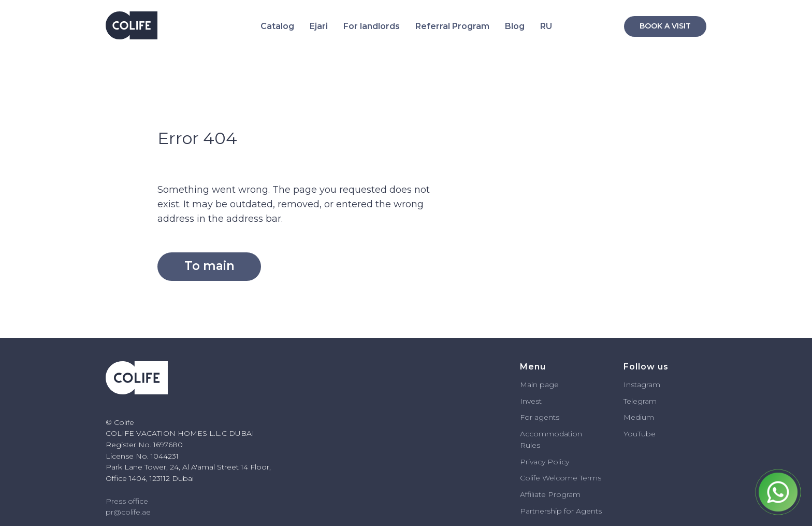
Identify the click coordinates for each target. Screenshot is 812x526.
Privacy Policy (545, 462)
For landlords (372, 26)
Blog (515, 26)
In (524, 401)
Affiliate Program (550, 494)
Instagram (642, 385)
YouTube (640, 434)
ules (533, 445)
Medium (639, 417)
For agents (540, 417)
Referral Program (452, 26)
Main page (539, 385)
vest (534, 401)
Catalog (277, 26)
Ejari (319, 26)
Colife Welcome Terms (561, 478)
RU (546, 26)
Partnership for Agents (561, 511)
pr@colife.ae (128, 512)
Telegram (640, 401)
